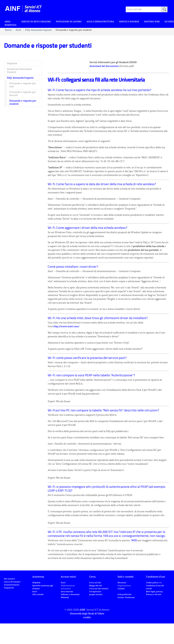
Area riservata (11, 24)
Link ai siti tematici (12, 611)
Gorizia (121, 618)
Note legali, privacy (154, 612)
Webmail (65, 618)
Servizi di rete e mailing (39, 22)
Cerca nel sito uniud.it (99, 609)
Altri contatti (38, 615)
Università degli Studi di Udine (87, 634)
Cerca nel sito (95, 603)
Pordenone (130, 618)
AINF (82, 630)
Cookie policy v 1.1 (154, 603)
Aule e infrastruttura (108, 22)
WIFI (134, 561)
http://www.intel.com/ (66, 347)
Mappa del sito (96, 606)
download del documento (104, 77)
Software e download (70, 615)
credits (87, 638)
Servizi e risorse (140, 22)
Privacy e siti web (154, 615)
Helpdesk (36, 603)
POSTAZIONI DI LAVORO (74, 22)
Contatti (121, 609)
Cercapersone (95, 612)
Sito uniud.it (9, 608)
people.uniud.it (96, 615)
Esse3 (35, 612)
